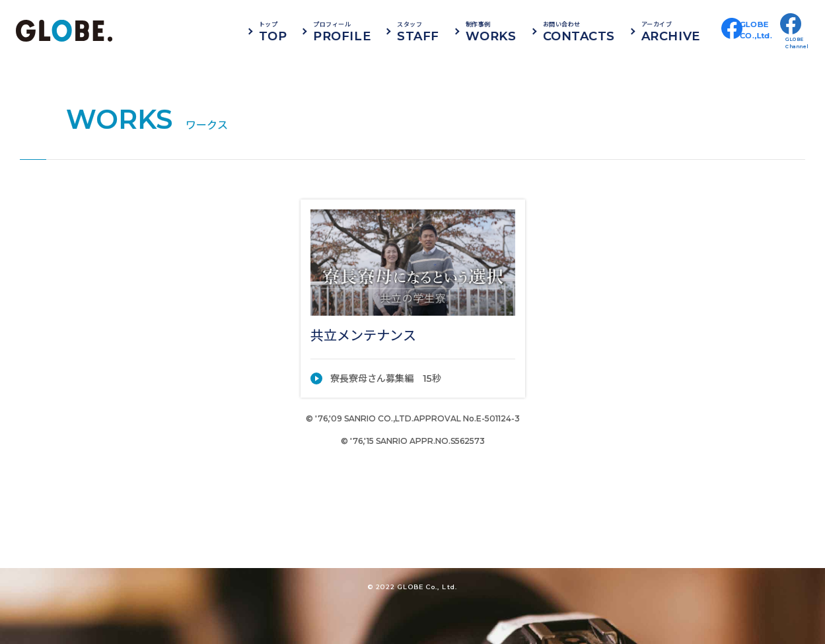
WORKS (521, 31)
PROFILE (373, 31)
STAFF (448, 31)
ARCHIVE (701, 31)
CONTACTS (609, 31)
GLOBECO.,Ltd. (761, 43)
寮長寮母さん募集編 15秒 (386, 378)
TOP (304, 31)
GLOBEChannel (797, 43)
